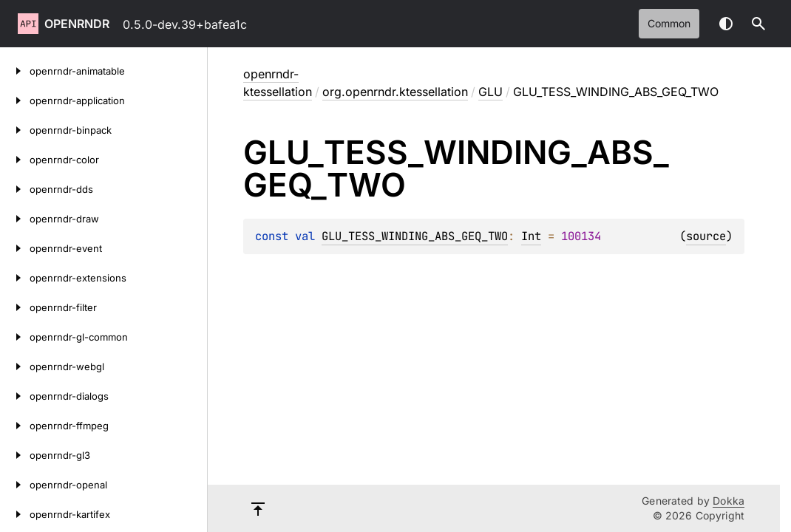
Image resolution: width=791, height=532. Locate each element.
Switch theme (726, 24)
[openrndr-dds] (15, 189)
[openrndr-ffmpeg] (15, 426)
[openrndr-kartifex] (15, 514)
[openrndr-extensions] (15, 278)
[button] (758, 24)
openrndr (77, 24)
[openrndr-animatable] (15, 71)
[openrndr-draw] (15, 219)
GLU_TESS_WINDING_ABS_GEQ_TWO (415, 236)
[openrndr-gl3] (15, 455)
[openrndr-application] (15, 100)
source (706, 236)
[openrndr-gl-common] (15, 337)
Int (531, 236)
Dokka (729, 501)
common (669, 23)
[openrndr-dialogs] (15, 396)
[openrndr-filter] (15, 307)
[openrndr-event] (15, 248)
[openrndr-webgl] (15, 366)
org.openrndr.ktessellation (395, 92)
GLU (490, 92)
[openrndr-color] (15, 160)
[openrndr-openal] (15, 485)
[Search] (758, 24)
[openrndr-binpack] (15, 130)
